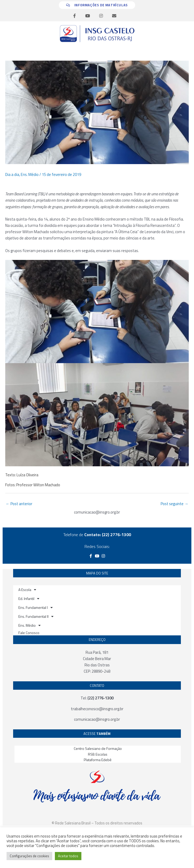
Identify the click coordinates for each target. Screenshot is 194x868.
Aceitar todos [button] (68, 856)
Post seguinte (174, 504)
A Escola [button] (27, 590)
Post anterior (19, 504)
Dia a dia (12, 174)
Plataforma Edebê (98, 760)
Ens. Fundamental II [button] (36, 616)
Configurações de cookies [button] (29, 856)
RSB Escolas (98, 754)
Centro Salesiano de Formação (98, 748)
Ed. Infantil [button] (29, 599)
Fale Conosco (29, 633)
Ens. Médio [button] (30, 625)
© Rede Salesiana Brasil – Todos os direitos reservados (97, 823)
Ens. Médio (30, 174)
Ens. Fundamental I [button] (36, 608)
